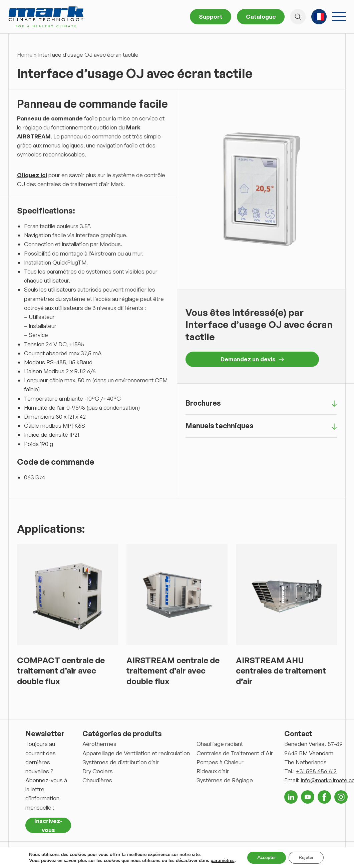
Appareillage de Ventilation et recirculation (136, 753)
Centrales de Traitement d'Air (235, 753)
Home (25, 55)
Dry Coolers (98, 771)
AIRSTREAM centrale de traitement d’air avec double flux (173, 671)
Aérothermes (99, 744)
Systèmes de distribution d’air (121, 762)
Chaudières (97, 780)
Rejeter (306, 857)
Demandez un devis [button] (252, 359)
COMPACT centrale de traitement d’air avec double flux (61, 671)
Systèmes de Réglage (225, 780)
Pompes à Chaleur (220, 762)
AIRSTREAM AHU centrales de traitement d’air (281, 671)
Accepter (267, 857)
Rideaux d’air (213, 771)
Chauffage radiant (220, 744)
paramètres (223, 861)
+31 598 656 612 (316, 771)
